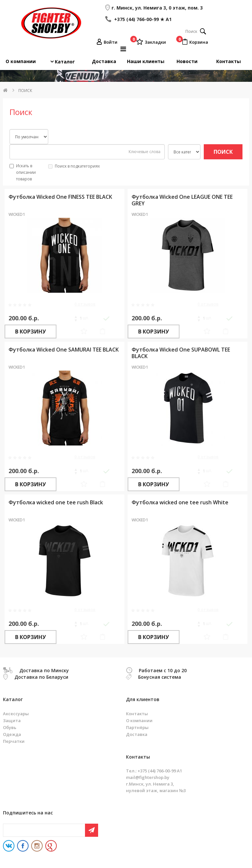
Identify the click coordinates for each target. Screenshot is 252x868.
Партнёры (137, 727)
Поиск (25, 91)
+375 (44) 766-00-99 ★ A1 (142, 19)
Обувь (10, 727)
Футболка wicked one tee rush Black (56, 502)
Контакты (229, 61)
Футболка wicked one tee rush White (180, 502)
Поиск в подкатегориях (74, 166)
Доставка (104, 61)
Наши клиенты (146, 61)
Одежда (12, 734)
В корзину (31, 331)
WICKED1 (17, 214)
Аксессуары (16, 714)
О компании (21, 61)
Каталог (65, 62)
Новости (187, 61)
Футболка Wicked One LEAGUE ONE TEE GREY (182, 200)
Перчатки (14, 741)
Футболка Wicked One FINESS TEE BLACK (60, 197)
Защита (12, 720)
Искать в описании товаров (23, 172)
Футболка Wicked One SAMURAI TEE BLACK (64, 350)
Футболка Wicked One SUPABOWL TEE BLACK (181, 353)
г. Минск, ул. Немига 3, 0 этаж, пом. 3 (157, 8)
